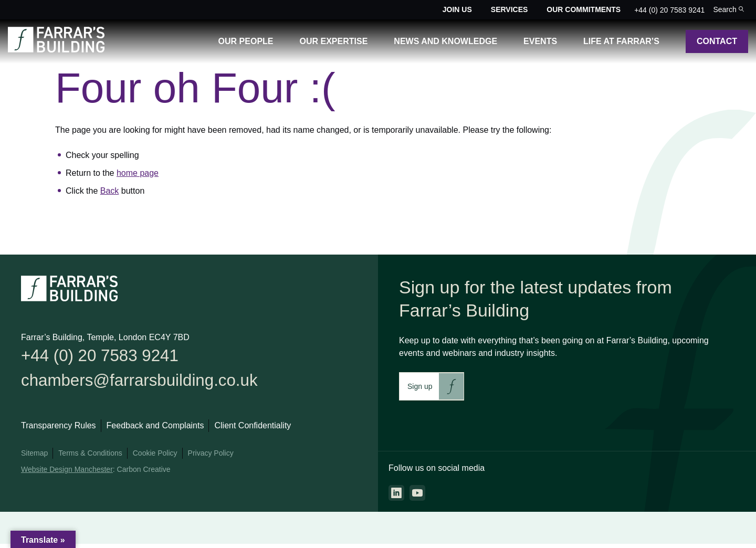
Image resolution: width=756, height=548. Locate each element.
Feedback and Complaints (155, 430)
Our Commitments (584, 9)
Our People (246, 41)
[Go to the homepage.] (56, 50)
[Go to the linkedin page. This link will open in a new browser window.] (396, 493)
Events (540, 41)
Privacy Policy (211, 457)
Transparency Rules (59, 430)
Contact (717, 41)
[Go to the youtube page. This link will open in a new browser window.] (417, 493)
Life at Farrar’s (621, 41)
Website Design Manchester (67, 473)
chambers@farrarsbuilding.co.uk (150, 384)
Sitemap (34, 457)
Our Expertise (334, 41)
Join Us (457, 9)
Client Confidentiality (253, 430)
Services (510, 9)
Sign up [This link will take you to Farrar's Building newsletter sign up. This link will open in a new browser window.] (420, 386)
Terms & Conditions (90, 457)
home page (138, 173)
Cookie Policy (155, 457)
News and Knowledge (445, 41)
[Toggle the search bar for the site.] (728, 10)
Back (110, 191)
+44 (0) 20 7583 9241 (669, 10)
